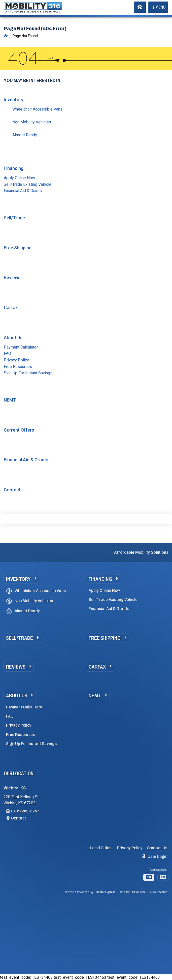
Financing (14, 168)
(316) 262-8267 (25, 811)
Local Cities (101, 848)
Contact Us (157, 848)
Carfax (11, 308)
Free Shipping (18, 248)
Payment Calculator (21, 347)
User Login (155, 856)
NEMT (10, 400)
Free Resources (18, 367)
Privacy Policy (16, 360)
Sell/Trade (14, 218)
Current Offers (19, 430)
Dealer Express (106, 892)
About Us (13, 338)
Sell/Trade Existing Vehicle (28, 184)
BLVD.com (139, 892)
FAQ (7, 353)
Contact (12, 490)
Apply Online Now (19, 178)
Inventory (14, 100)
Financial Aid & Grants (23, 191)
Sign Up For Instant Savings (28, 373)
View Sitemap (159, 892)
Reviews (12, 277)
